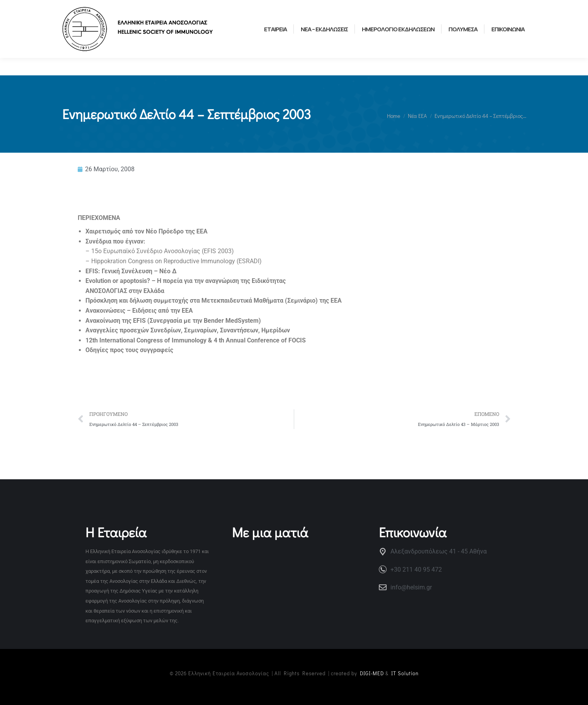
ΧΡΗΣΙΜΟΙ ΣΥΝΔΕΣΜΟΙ (91, 9)
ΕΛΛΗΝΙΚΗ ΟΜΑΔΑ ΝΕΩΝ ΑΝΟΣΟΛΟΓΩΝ (189, 9)
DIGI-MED (372, 673)
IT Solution (405, 673)
